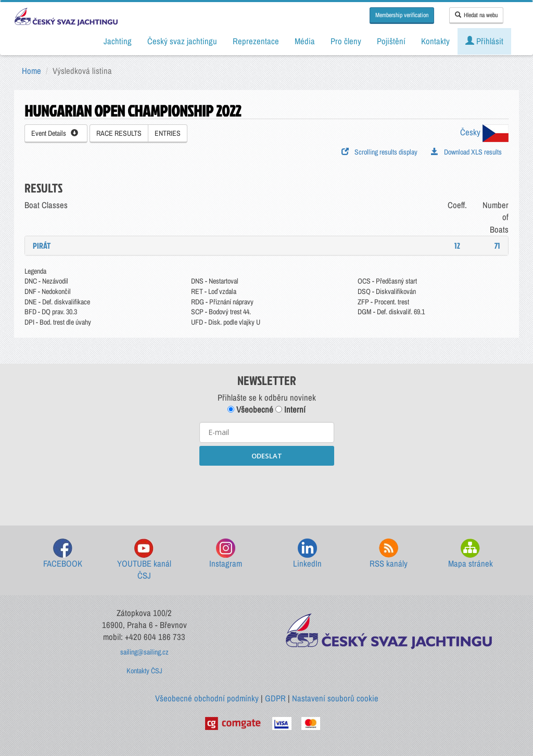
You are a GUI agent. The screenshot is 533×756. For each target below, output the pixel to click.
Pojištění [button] (391, 41)
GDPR (275, 698)
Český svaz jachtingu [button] (182, 41)
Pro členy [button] (346, 41)
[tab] (266, 246)
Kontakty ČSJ (144, 671)
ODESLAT (267, 456)
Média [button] (305, 41)
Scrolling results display (379, 152)
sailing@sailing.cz (144, 652)
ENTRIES (168, 133)
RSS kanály (389, 554)
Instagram (226, 554)
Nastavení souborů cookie (335, 698)
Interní (290, 409)
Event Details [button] (55, 133)
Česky (484, 132)
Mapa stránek (471, 554)
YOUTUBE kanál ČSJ (144, 560)
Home (31, 71)
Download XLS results (466, 152)
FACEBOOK (63, 554)
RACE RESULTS (119, 133)
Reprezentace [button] (256, 41)
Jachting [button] (118, 41)
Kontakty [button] (435, 41)
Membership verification (402, 15)
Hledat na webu (476, 15)
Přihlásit (484, 41)
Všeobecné (250, 409)
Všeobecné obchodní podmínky (207, 698)
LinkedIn (307, 554)
